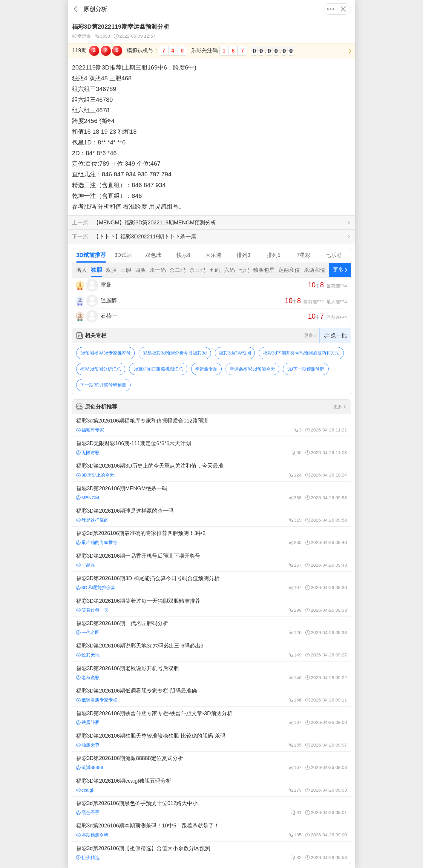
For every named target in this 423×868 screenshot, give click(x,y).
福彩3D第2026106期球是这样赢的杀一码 (211, 515)
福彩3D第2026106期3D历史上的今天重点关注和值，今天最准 (211, 470)
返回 (76, 9)
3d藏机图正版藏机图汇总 (158, 369)
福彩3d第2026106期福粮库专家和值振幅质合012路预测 (211, 425)
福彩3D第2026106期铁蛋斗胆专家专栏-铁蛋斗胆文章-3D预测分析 (211, 718)
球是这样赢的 (92, 520)
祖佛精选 (88, 857)
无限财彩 (88, 452)
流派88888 (90, 767)
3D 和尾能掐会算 (96, 587)
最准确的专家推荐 (97, 542)
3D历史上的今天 (95, 475)
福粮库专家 (90, 430)
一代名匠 (88, 632)
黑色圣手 (88, 812)
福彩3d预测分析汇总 (101, 369)
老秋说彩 (88, 677)
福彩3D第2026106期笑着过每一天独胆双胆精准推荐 (211, 605)
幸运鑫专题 (206, 369)
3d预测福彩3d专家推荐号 (105, 353)
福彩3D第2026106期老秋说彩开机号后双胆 (211, 673)
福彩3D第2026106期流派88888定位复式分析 (211, 763)
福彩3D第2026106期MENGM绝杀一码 (211, 493)
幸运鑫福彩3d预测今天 (252, 369)
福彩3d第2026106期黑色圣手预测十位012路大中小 (211, 808)
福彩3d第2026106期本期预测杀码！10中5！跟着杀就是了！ (211, 830)
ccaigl (85, 790)
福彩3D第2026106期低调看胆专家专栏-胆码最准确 (211, 695)
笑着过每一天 (92, 610)
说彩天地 (88, 655)
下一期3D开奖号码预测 (103, 385)
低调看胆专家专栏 (97, 700)
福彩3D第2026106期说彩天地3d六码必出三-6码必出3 (211, 650)
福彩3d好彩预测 (235, 353)
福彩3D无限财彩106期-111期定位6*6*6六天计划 (211, 448)
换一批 (335, 336)
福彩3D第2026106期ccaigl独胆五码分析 (211, 785)
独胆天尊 (88, 745)
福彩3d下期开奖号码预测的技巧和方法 (301, 353)
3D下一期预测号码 (306, 369)
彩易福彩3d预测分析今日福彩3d (175, 353)
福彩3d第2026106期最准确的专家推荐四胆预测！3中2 (211, 538)
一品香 (86, 565)
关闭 (343, 9)
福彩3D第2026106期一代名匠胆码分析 (211, 628)
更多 (331, 9)
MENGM (88, 498)
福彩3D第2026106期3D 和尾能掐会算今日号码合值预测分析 (211, 583)
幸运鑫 (81, 36)
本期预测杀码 (92, 835)
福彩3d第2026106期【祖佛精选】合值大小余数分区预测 (211, 853)
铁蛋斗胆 (88, 722)
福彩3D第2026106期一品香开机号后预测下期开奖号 (211, 560)
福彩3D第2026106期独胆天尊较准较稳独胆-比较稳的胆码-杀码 (211, 740)
